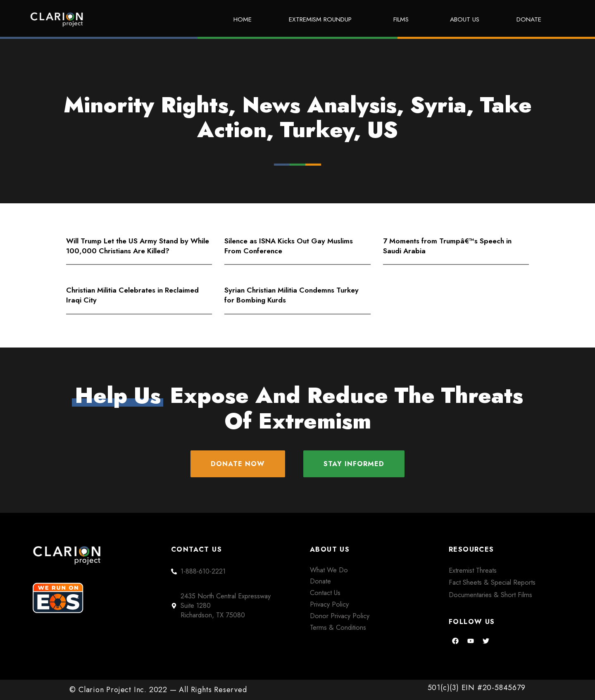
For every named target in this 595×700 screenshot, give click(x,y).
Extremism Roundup (322, 19)
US (383, 130)
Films (403, 19)
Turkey (317, 130)
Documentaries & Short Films (490, 595)
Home (243, 19)
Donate (529, 19)
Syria (438, 105)
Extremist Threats (473, 570)
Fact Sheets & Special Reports (492, 582)
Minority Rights (146, 105)
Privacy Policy (329, 604)
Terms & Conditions (338, 627)
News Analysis (319, 105)
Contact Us (325, 593)
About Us (465, 19)
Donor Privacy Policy (340, 616)
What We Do (329, 570)
